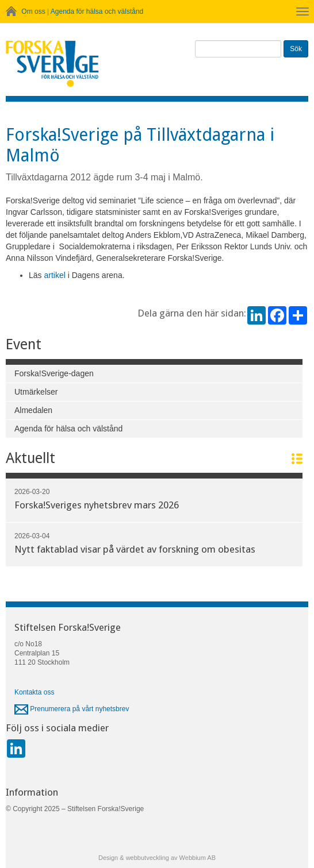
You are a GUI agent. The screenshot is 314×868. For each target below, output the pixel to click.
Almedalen (33, 410)
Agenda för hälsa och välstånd (97, 11)
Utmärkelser (36, 392)
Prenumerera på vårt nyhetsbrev (72, 709)
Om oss (33, 11)
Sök (296, 49)
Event (24, 344)
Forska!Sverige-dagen (54, 373)
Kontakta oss (34, 692)
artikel (54, 275)
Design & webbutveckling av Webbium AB (157, 858)
